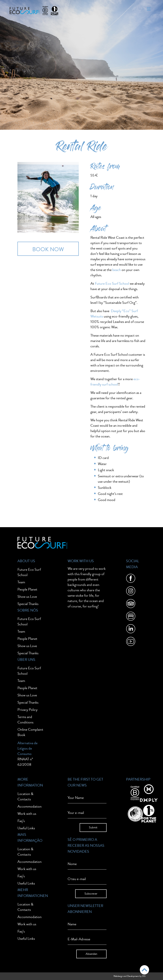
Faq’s (21, 821)
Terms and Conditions (25, 720)
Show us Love (27, 597)
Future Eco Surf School (112, 284)
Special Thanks (28, 604)
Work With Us (81, 561)
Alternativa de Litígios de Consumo (27, 748)
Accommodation (30, 806)
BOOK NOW (48, 249)
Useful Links (26, 828)
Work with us (27, 814)
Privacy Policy (27, 710)
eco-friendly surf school (115, 382)
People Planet (27, 589)
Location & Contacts (25, 796)
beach (117, 270)
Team (21, 582)
